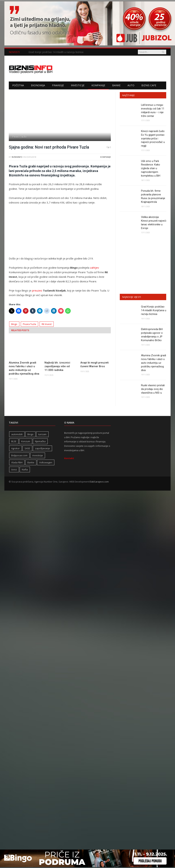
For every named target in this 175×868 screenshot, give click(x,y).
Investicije (78, 85)
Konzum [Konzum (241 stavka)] (26, 442)
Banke (116, 85)
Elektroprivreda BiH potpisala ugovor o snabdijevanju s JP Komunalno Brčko (152, 335)
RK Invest (47, 324)
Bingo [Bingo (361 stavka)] (30, 435)
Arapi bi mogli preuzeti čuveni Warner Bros (95, 364)
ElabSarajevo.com (99, 482)
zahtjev (95, 268)
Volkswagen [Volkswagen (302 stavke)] (46, 463)
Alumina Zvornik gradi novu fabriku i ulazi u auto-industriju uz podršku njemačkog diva (24, 368)
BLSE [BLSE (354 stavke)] (14, 442)
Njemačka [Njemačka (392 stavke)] (40, 442)
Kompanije (98, 85)
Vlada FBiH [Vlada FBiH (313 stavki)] (17, 463)
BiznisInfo (17, 157)
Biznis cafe (149, 85)
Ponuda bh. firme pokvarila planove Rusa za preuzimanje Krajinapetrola (153, 197)
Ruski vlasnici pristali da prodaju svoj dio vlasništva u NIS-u (153, 390)
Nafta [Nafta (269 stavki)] (25, 470)
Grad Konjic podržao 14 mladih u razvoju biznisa (56, 52)
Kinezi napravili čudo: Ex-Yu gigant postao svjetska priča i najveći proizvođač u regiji (153, 139)
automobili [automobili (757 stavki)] (17, 435)
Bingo (14, 324)
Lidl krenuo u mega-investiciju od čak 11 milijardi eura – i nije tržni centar (153, 110)
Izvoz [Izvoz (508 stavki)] (14, 470)
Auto (131, 85)
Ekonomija (38, 85)
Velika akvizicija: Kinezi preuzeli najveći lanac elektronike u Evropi (154, 223)
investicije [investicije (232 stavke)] (38, 456)
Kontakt (69, 459)
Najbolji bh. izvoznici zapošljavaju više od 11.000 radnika (57, 366)
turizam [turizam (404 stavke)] (42, 435)
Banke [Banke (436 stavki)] (31, 463)
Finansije (58, 85)
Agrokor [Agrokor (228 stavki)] (15, 449)
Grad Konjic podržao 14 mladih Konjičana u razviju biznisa (154, 311)
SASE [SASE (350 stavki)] (27, 449)
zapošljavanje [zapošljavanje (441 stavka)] (42, 449)
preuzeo (37, 290)
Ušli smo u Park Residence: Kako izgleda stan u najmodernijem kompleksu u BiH (151, 169)
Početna (18, 85)
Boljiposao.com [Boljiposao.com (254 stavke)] (19, 456)
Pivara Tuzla (29, 324)
